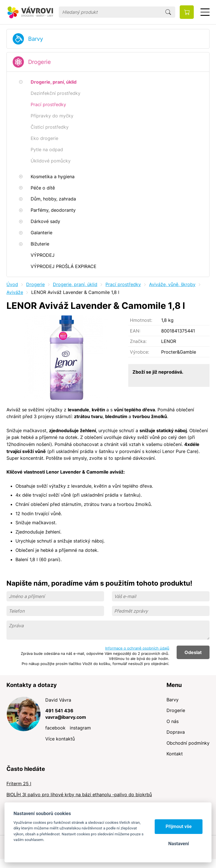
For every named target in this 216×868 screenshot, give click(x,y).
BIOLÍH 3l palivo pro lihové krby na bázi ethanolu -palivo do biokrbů (79, 795)
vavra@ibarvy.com (66, 717)
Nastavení (178, 844)
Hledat (168, 12)
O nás (173, 721)
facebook (55, 728)
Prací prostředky (123, 284)
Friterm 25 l (19, 784)
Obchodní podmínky (188, 743)
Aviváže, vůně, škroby (172, 284)
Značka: (138, 341)
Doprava (176, 732)
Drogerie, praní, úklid (75, 284)
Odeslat (193, 652)
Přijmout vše (179, 826)
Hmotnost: (141, 320)
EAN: (135, 331)
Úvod (12, 284)
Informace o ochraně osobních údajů (137, 648)
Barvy (36, 39)
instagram (80, 728)
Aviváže (15, 292)
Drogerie (40, 62)
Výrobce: (139, 352)
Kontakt (175, 754)
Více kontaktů (60, 739)
